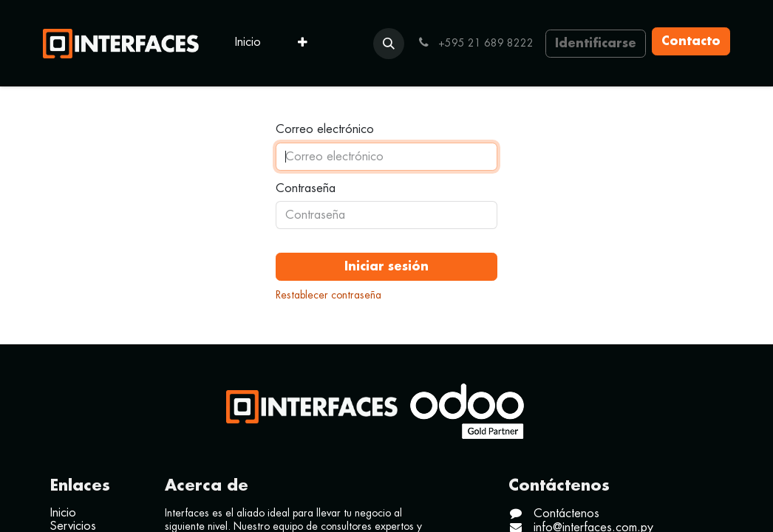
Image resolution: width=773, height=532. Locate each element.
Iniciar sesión (386, 267)
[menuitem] (248, 43)
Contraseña (306, 188)
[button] (389, 44)
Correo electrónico (325, 129)
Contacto (691, 41)
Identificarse (596, 44)
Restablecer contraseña (328, 295)
